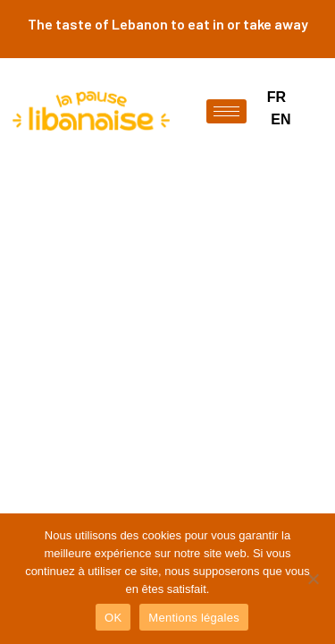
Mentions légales (194, 618)
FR (276, 97)
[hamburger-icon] (226, 111)
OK (113, 618)
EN (281, 119)
